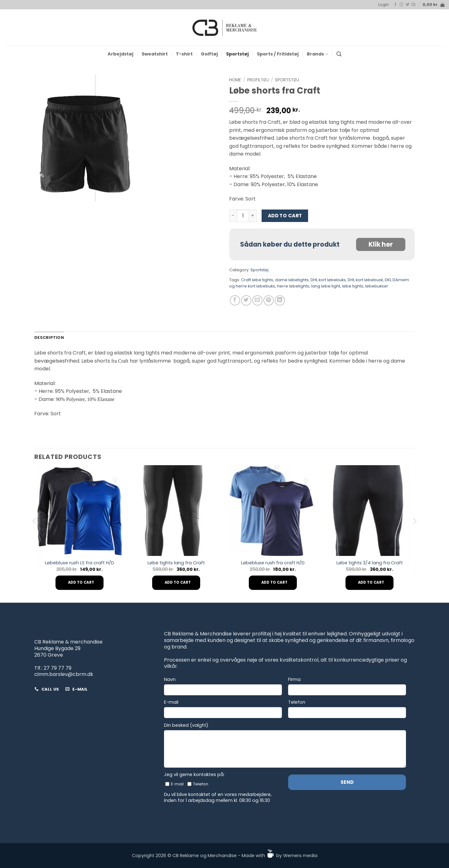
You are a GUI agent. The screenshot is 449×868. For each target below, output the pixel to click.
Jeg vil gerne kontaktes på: (194, 775)
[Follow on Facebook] (395, 5)
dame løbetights (292, 280)
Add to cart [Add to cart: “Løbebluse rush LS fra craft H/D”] (81, 582)
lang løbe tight (326, 286)
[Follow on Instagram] (401, 5)
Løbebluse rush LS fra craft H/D (80, 563)
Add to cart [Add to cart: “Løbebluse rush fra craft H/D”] (275, 582)
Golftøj (209, 54)
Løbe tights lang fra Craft (176, 563)
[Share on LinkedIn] (280, 300)
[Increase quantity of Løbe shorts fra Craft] (253, 216)
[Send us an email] (413, 5)
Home (235, 80)
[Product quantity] (243, 216)
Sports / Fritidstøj (278, 54)
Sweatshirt (155, 54)
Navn (170, 680)
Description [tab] (49, 338)
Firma (294, 680)
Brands (317, 54)
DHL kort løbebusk (365, 280)
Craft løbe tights (257, 280)
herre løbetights (293, 286)
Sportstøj (237, 54)
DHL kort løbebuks (328, 280)
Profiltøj (258, 80)
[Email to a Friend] (257, 300)
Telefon (297, 702)
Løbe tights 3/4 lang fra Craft (370, 563)
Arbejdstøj (121, 54)
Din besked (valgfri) (186, 725)
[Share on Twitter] (246, 300)
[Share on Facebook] (235, 300)
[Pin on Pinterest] (269, 300)
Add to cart (285, 216)
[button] (384, 5)
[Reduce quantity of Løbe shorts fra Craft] (233, 216)
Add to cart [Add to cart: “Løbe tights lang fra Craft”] (178, 582)
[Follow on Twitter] (408, 5)
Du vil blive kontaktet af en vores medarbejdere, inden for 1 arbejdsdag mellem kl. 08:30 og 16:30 (218, 797)
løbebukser (377, 286)
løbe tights (353, 286)
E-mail (171, 702)
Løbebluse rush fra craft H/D (273, 563)
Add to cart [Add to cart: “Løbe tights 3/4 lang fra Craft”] (371, 582)
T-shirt (184, 54)
